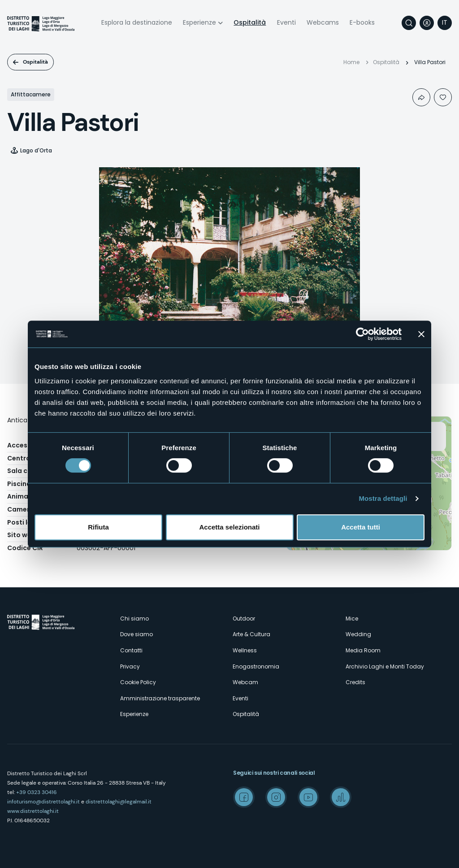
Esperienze (199, 22)
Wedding (358, 634)
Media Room (363, 650)
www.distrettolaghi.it (33, 811)
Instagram (276, 797)
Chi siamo (134, 618)
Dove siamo (136, 634)
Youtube (308, 797)
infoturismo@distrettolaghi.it (43, 802)
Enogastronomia (256, 666)
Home (351, 62)
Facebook (244, 797)
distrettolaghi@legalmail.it (119, 802)
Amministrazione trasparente (160, 698)
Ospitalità (250, 22)
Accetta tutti (361, 527)
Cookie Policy (138, 682)
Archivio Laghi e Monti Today (385, 666)
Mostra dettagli (383, 498)
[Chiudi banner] (421, 334)
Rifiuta (98, 527)
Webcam (245, 682)
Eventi (286, 22)
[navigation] (445, 23)
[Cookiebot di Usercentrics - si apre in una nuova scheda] (362, 334)
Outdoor (244, 618)
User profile (427, 23)
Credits (355, 682)
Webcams (323, 22)
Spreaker (341, 797)
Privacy (130, 666)
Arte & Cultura (251, 634)
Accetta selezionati (229, 527)
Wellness (245, 650)
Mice (352, 618)
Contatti (131, 650)
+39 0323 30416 (37, 792)
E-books (362, 22)
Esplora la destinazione (137, 22)
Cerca (409, 23)
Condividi (421, 97)
